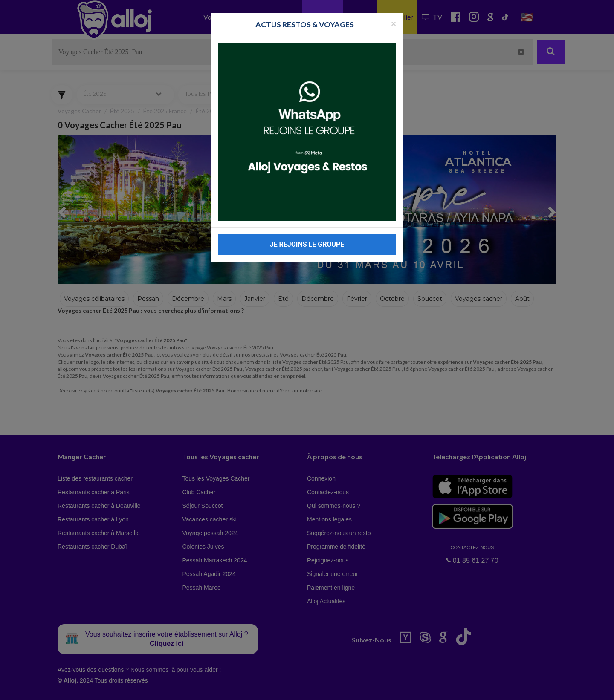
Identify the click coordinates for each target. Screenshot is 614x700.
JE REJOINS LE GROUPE (307, 244)
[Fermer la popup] (394, 23)
